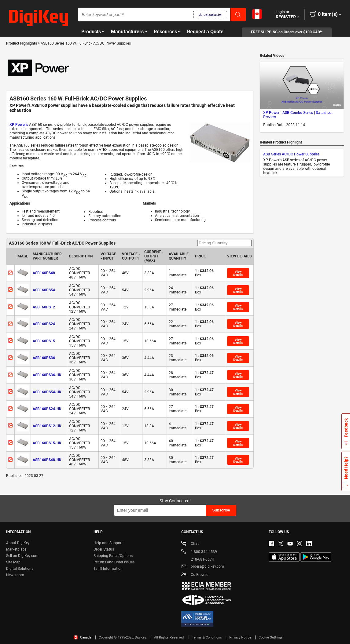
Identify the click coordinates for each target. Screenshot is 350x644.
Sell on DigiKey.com (22, 556)
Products (91, 32)
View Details (238, 273)
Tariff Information (108, 569)
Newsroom (15, 575)
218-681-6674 (198, 559)
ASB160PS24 (44, 324)
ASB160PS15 (44, 341)
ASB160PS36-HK (47, 375)
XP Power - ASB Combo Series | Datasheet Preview (298, 115)
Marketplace (16, 549)
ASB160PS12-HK (47, 426)
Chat (190, 544)
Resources (165, 32)
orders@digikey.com (203, 567)
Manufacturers (127, 32)
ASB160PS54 (44, 290)
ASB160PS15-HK (47, 443)
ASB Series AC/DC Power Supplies (291, 154)
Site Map (13, 562)
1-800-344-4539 (199, 552)
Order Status (104, 549)
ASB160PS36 (44, 358)
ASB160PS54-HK (47, 392)
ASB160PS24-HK (47, 409)
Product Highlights (22, 43)
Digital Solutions (20, 569)
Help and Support (108, 543)
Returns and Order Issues (114, 562)
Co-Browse (195, 575)
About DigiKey (18, 543)
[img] (39, 18)
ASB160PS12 (44, 307)
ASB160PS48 (44, 273)
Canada (83, 637)
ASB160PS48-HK (47, 460)
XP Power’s (19, 125)
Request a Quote (205, 32)
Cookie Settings (271, 637)
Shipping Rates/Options (113, 556)
